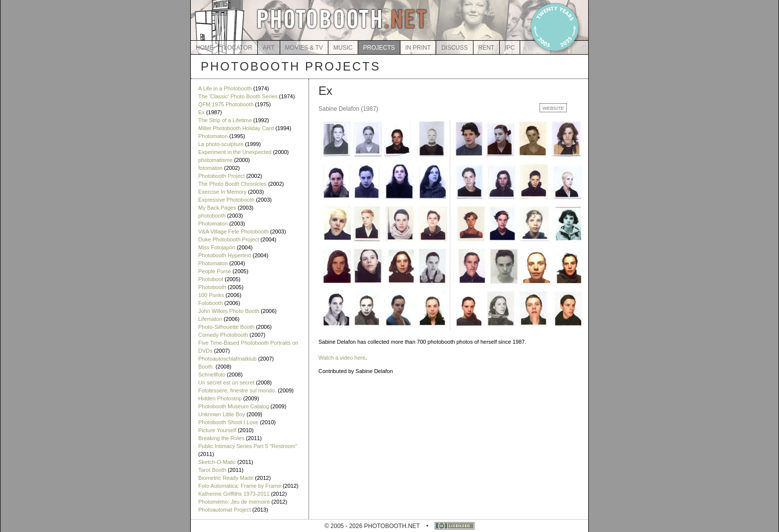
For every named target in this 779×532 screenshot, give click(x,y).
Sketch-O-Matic (217, 462)
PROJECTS (379, 48)
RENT (487, 48)
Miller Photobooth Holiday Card (236, 128)
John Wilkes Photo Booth (229, 311)
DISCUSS (454, 48)
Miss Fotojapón (217, 247)
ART (269, 48)
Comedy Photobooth (223, 335)
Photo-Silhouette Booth (226, 327)
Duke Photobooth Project (229, 239)
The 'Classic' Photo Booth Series (238, 96)
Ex (201, 112)
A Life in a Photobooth (225, 88)
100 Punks (211, 295)
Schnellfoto (212, 375)
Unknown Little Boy (222, 414)
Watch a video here (342, 358)
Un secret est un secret (226, 382)
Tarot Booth (212, 470)
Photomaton (213, 136)
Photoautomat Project (225, 510)
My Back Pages (217, 208)
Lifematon (210, 319)
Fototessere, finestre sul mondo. (237, 390)
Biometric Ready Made (226, 478)
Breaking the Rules (221, 438)
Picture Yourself (217, 430)
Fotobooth (211, 303)
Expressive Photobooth (226, 200)
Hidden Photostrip (220, 398)
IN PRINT (418, 48)
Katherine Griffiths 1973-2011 (234, 494)
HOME (205, 48)
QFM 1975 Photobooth (226, 104)
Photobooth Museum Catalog (234, 406)
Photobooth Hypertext (225, 255)
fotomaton (210, 168)
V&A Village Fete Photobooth (234, 231)
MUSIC (343, 48)
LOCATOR (238, 48)
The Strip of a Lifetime (225, 120)
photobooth (212, 216)
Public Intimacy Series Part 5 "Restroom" (248, 446)
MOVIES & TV (304, 48)
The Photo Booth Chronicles (233, 184)
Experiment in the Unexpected (235, 152)
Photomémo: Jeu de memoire (234, 502)
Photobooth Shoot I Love (228, 422)
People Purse (215, 271)
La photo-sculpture (221, 144)
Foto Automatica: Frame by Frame (240, 486)
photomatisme (215, 160)
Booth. (206, 367)
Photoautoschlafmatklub (227, 359)
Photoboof (211, 279)
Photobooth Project (222, 176)
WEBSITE (553, 108)
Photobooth (212, 287)
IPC (510, 48)
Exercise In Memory (222, 192)
